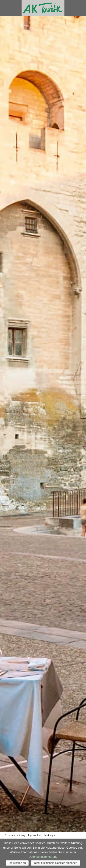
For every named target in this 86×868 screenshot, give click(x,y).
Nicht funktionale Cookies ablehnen (55, 863)
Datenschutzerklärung (43, 857)
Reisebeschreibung (15, 835)
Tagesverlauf (34, 835)
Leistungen (50, 835)
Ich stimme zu (17, 863)
